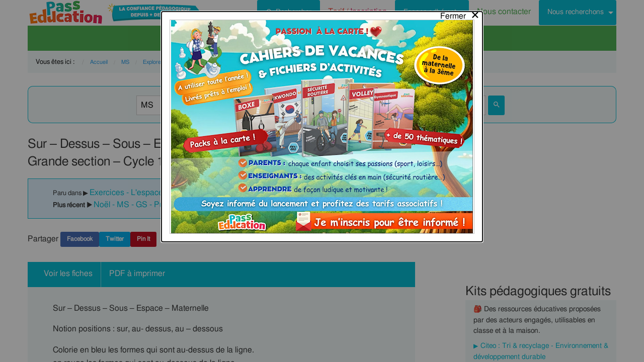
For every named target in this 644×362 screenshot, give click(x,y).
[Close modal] (460, 14)
